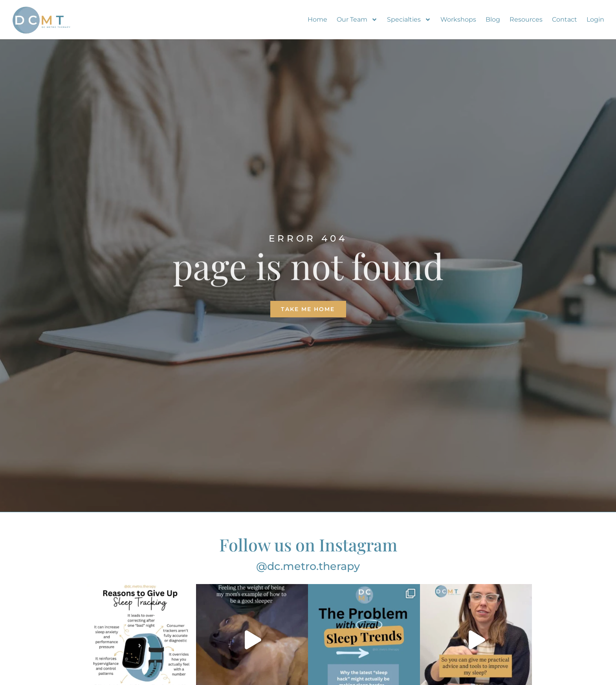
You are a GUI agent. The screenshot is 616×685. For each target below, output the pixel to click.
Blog (493, 19)
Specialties (409, 20)
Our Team (357, 20)
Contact (565, 19)
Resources (526, 19)
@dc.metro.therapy (308, 566)
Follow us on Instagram (308, 544)
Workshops (458, 19)
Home (317, 19)
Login (595, 19)
